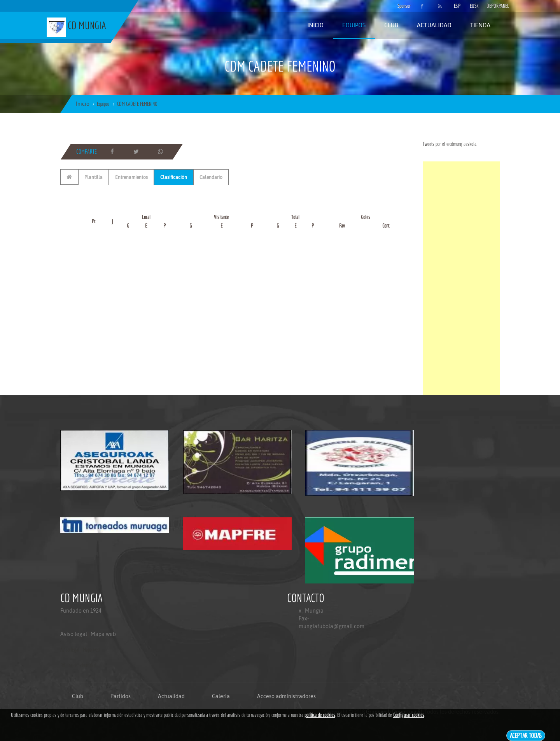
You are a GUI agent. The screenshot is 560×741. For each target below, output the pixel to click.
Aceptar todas (526, 735)
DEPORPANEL (491, 6)
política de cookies (320, 715)
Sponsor (402, 6)
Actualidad (434, 25)
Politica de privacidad (78, 665)
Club (391, 25)
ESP (457, 6)
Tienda (480, 25)
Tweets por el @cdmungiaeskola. (450, 144)
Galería (221, 696)
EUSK (474, 6)
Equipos (354, 25)
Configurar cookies (409, 715)
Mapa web (103, 634)
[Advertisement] (461, 278)
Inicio (316, 25)
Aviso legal (74, 634)
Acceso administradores (286, 696)
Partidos (121, 696)
